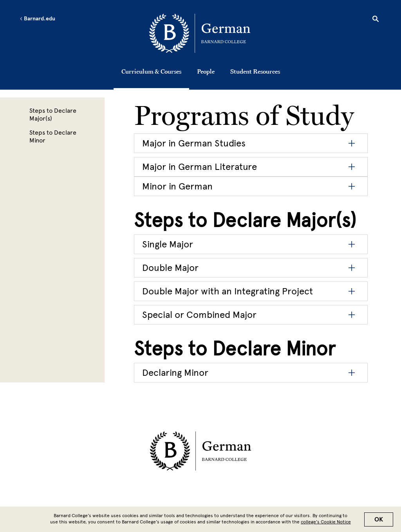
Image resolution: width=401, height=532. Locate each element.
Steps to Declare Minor (53, 136)
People (206, 71)
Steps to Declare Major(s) (53, 115)
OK (379, 519)
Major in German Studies (194, 143)
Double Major (170, 268)
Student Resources (255, 71)
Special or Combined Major (199, 315)
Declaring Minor (175, 372)
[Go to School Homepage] (203, 33)
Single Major (168, 244)
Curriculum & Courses (151, 71)
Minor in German (177, 186)
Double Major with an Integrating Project (228, 291)
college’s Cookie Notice (326, 522)
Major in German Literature (200, 167)
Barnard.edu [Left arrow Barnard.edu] (37, 19)
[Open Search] (376, 20)
